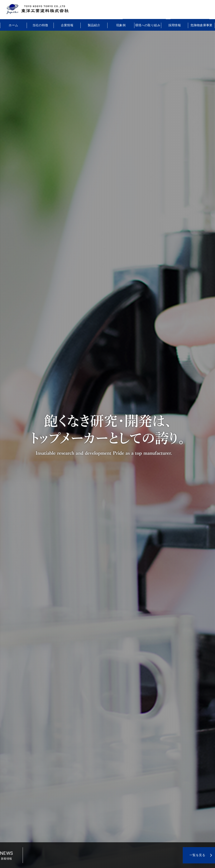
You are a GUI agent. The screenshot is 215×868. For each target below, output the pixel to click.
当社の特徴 (40, 25)
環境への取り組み (148, 25)
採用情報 (175, 25)
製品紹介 (94, 25)
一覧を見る (197, 855)
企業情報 (67, 25)
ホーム (13, 25)
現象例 (121, 25)
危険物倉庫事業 (201, 25)
